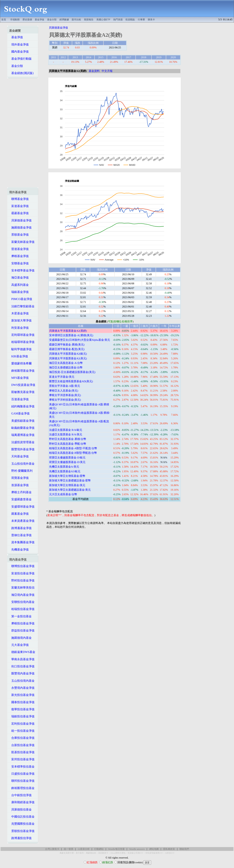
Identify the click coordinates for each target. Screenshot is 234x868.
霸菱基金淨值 (19, 213)
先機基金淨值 (19, 550)
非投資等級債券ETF (154, 853)
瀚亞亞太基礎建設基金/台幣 (66, 368)
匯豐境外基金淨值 (22, 449)
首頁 (4, 20)
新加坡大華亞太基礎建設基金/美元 (70, 490)
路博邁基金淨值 (20, 528)
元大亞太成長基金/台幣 (63, 494)
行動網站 (99, 849)
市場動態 (15, 20)
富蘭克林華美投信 (22, 588)
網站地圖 (154, 849)
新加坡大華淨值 (20, 320)
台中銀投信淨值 (20, 795)
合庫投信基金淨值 (22, 738)
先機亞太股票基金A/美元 (64, 467)
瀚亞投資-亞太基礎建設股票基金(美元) (72, 372)
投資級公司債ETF (135, 853)
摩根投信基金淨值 (22, 623)
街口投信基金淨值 (22, 666)
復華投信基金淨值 (22, 709)
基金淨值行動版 (20, 59)
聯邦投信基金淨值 (22, 781)
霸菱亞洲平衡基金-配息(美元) (67, 349)
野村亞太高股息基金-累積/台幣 (68, 439)
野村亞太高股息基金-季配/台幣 (68, 444)
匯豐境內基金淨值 (22, 673)
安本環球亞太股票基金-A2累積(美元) (71, 335)
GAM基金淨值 (19, 413)
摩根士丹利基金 (20, 492)
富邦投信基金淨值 (22, 759)
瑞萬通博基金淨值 (22, 435)
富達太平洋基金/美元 (62, 377)
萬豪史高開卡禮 (67, 853)
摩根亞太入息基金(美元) (64, 391)
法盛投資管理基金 (22, 442)
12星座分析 (84, 849)
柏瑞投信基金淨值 (22, 609)
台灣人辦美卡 (52, 849)
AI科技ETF (170, 853)
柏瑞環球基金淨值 (22, 342)
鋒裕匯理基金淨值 (22, 371)
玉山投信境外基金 (22, 464)
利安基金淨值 (19, 328)
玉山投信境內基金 (22, 681)
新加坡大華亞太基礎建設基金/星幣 (70, 480)
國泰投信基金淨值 (22, 702)
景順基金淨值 (19, 235)
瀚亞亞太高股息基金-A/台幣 (66, 363)
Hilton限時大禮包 (118, 853)
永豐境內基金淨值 (22, 688)
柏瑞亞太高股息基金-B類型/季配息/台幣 (73, 453)
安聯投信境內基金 (22, 602)
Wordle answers (137, 849)
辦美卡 (151, 20)
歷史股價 (27, 20)
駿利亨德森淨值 (20, 349)
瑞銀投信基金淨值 (22, 716)
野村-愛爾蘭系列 (21, 471)
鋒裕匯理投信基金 (22, 788)
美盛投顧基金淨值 (22, 421)
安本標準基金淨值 (22, 270)
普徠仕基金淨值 (20, 535)
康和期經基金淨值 (22, 802)
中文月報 (107, 71)
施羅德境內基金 (20, 638)
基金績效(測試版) (21, 73)
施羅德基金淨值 (20, 228)
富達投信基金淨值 (22, 573)
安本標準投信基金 (22, 767)
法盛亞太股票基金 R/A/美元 (66, 434)
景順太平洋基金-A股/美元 (65, 386)
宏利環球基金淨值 (22, 335)
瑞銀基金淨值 (19, 292)
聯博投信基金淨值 (22, 566)
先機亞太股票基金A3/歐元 (65, 471)
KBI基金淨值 (19, 356)
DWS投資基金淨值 (22, 385)
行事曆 (141, 20)
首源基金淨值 (19, 485)
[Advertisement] (143, 9)
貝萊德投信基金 (20, 810)
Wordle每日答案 (116, 849)
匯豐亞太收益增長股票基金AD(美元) (71, 381)
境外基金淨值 (19, 44)
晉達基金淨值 (19, 249)
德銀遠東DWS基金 (22, 652)
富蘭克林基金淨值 (22, 242)
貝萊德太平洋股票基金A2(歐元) (68, 354)
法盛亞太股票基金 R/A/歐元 (66, 430)
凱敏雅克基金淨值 (22, 392)
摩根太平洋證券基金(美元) (65, 395)
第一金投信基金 (20, 616)
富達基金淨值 (19, 206)
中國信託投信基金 (22, 817)
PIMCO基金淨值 (21, 299)
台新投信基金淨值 (22, 745)
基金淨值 (39, 20)
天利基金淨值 (19, 456)
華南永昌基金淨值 (22, 659)
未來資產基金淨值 (22, 521)
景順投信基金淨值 (22, 831)
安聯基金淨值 (19, 263)
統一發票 (69, 849)
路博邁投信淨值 (20, 838)
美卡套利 (80, 853)
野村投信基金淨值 (22, 580)
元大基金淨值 (19, 645)
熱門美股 (118, 20)
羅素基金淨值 (19, 514)
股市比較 (76, 20)
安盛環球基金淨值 (22, 507)
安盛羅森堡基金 (20, 499)
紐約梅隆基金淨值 (22, 406)
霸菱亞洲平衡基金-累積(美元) (67, 345)
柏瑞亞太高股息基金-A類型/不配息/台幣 (73, 448)
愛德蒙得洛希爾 (20, 363)
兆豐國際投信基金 (22, 824)
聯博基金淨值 (19, 199)
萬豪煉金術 (91, 853)
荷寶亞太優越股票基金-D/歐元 (67, 458)
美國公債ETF (103, 20)
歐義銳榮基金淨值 (22, 428)
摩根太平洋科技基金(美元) (65, 400)
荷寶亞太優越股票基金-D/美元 (67, 462)
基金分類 (52, 20)
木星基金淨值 (19, 313)
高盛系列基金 (19, 285)
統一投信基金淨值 (22, 731)
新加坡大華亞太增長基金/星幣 (67, 476)
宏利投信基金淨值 (22, 724)
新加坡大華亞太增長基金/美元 (67, 485)
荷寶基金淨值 (19, 478)
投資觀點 (130, 20)
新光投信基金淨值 (22, 695)
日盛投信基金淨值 (22, 774)
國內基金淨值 (19, 52)
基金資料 (94, 71)
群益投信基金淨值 (22, 630)
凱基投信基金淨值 (22, 752)
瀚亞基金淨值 (19, 278)
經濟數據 (64, 20)
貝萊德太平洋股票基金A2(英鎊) (68, 331)
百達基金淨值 (19, 399)
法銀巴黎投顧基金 (22, 306)
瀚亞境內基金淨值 (22, 595)
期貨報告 (89, 20)
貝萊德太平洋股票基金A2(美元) (68, 358)
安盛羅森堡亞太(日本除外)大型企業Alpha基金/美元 (80, 340)
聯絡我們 (184, 849)
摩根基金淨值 (19, 256)
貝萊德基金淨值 (20, 220)
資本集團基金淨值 (22, 542)
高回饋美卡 (103, 853)
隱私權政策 (169, 849)
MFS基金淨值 (19, 378)
